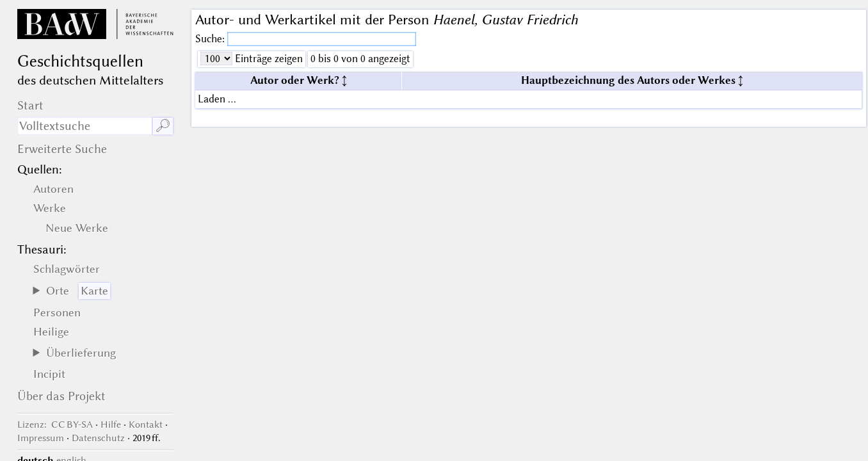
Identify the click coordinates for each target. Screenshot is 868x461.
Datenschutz (98, 438)
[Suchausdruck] (85, 126)
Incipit (49, 374)
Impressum (41, 438)
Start (30, 105)
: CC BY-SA (55, 425)
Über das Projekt (61, 396)
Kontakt (146, 425)
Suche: (211, 39)
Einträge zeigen (268, 59)
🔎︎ (163, 126)
